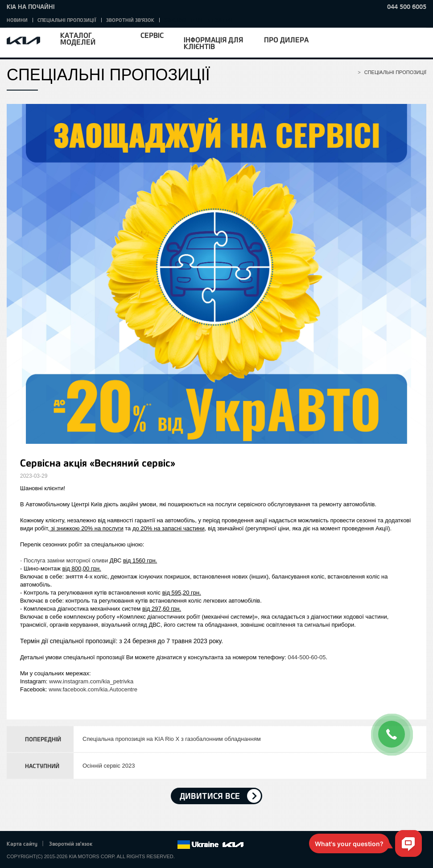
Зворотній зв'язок (130, 20)
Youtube (146, 845)
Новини (17, 20)
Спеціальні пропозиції (67, 20)
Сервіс (152, 35)
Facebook (109, 845)
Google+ (133, 845)
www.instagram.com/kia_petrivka (91, 681)
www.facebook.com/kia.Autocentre (93, 689)
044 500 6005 (407, 6)
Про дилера (286, 39)
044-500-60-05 (307, 657)
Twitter (121, 845)
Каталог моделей (78, 38)
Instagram (158, 845)
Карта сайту (22, 843)
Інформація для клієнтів (213, 43)
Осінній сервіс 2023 (109, 766)
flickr (170, 845)
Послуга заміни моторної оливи (66, 560)
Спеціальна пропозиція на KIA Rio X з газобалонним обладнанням (172, 739)
